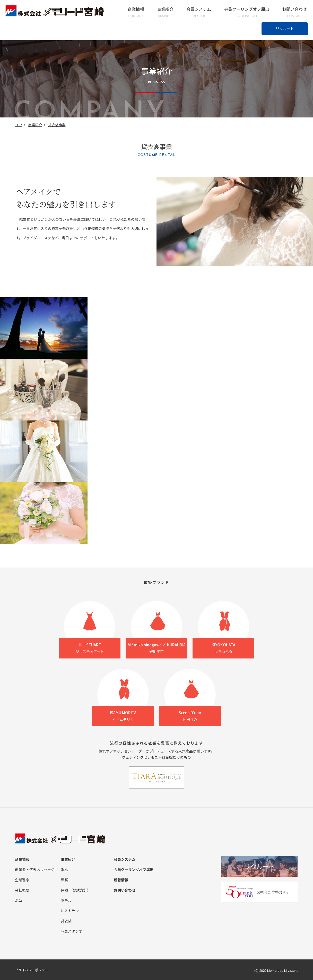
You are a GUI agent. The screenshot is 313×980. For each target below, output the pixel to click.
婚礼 (64, 869)
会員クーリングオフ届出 (247, 12)
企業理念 (22, 880)
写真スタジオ (72, 931)
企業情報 (136, 12)
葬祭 (64, 880)
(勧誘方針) (80, 890)
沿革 (19, 900)
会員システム (199, 12)
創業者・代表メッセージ (35, 869)
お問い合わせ (294, 12)
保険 (64, 890)
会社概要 (22, 890)
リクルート (285, 29)
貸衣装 (66, 921)
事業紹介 (165, 12)
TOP (19, 125)
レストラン (70, 911)
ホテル (66, 900)
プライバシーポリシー (32, 970)
